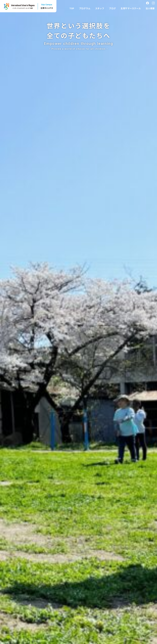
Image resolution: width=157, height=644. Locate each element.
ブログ (112, 8)
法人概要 (150, 8)
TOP (72, 8)
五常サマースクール (131, 8)
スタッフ (100, 8)
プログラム (85, 8)
